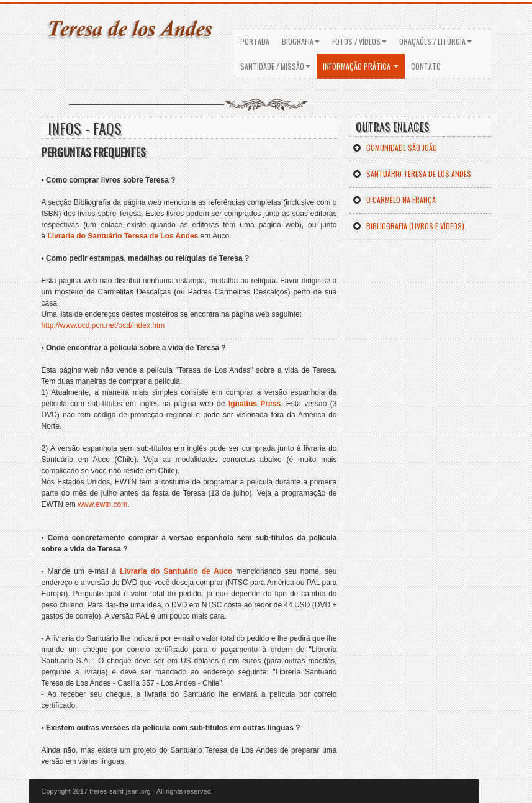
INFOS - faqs (85, 128)
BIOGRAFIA (301, 41)
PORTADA (255, 41)
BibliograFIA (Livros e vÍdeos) (408, 226)
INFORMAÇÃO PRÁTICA (361, 66)
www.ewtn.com (101, 504)
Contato (426, 66)
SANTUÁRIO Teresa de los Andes (412, 174)
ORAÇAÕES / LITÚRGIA (435, 41)
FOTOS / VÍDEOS (359, 41)
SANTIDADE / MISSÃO (275, 66)
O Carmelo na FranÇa (394, 200)
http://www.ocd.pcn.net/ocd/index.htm (103, 325)
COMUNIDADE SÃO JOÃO (395, 147)
